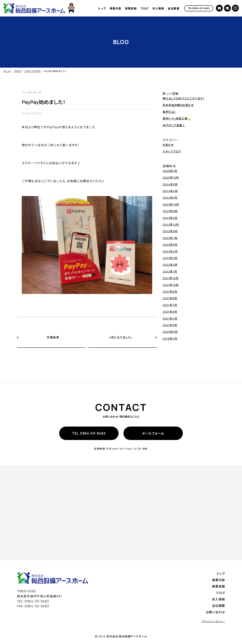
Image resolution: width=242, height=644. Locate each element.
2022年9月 (170, 231)
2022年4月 (170, 251)
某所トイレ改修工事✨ (177, 118)
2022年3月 (170, 258)
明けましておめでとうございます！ (184, 98)
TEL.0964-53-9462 (89, 433)
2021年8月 (170, 298)
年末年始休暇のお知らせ (178, 105)
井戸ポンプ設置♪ (174, 125)
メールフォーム (153, 433)
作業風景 (53, 337)
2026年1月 (170, 171)
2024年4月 (170, 191)
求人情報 (158, 8)
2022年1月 (170, 272)
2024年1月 (170, 198)
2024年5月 (170, 184)
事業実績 (131, 8)
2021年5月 (170, 312)
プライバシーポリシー (213, 621)
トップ (102, 8)
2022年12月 (171, 225)
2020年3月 (170, 332)
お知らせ (168, 145)
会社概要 (174, 8)
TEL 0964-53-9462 (199, 8)
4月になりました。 (121, 337)
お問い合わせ (216, 612)
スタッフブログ (33, 71)
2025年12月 (171, 178)
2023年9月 (170, 211)
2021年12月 (171, 278)
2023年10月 (171, 204)
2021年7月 (170, 305)
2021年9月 (170, 292)
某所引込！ (169, 112)
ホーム (7, 71)
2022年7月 (170, 238)
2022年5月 (170, 245)
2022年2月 (170, 265)
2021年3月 (170, 325)
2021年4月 (170, 318)
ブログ (144, 8)
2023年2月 (170, 218)
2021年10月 (171, 285)
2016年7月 (170, 339)
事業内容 (116, 8)
